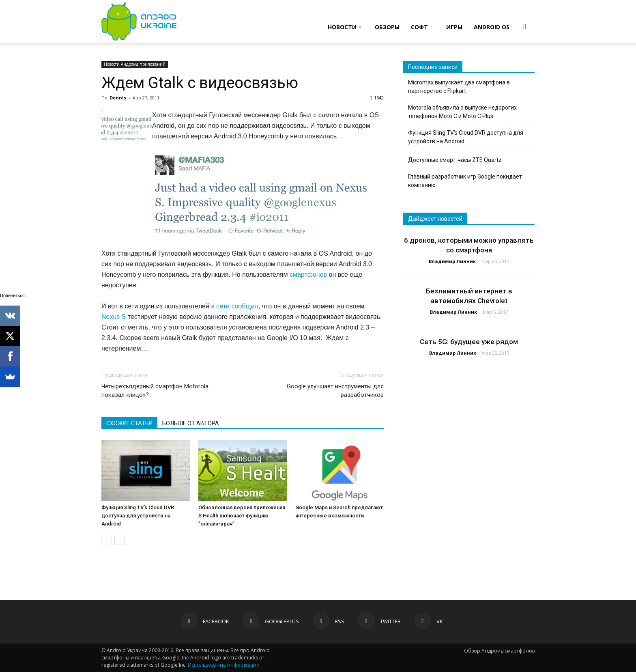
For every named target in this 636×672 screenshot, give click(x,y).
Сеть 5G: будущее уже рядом (469, 342)
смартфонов (308, 275)
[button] (525, 26)
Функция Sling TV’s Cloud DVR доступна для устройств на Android (138, 516)
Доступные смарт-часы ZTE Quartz (455, 160)
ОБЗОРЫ (387, 27)
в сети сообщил (235, 306)
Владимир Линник (452, 261)
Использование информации (224, 665)
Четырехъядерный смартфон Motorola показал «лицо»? (155, 391)
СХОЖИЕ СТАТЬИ (129, 423)
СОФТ (421, 27)
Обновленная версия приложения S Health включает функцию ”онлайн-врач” (242, 516)
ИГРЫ (454, 27)
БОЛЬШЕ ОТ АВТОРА (191, 423)
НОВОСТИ (344, 27)
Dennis (118, 98)
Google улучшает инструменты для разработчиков (335, 391)
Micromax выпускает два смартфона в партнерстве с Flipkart (459, 87)
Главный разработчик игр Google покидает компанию (465, 181)
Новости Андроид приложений (135, 64)
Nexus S (114, 317)
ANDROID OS (492, 27)
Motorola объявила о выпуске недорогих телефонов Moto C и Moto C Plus (462, 112)
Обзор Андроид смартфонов (499, 651)
